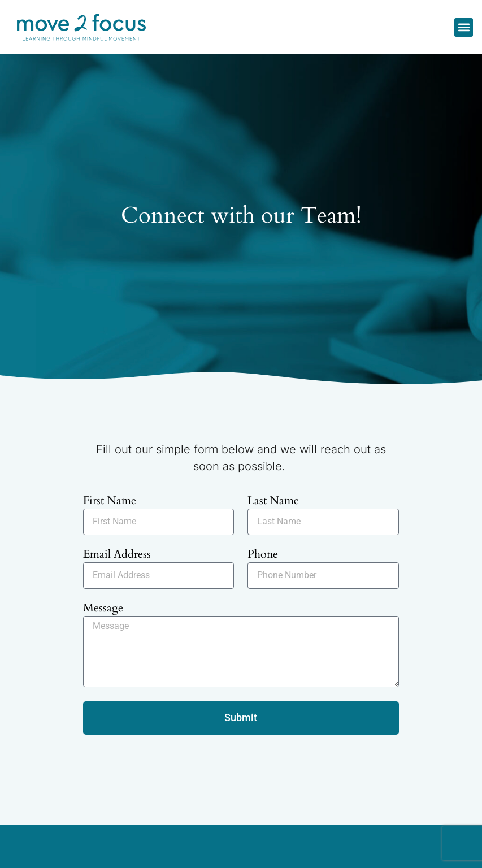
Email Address (117, 555)
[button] (464, 27)
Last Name (273, 502)
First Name (110, 502)
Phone (263, 555)
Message (103, 609)
